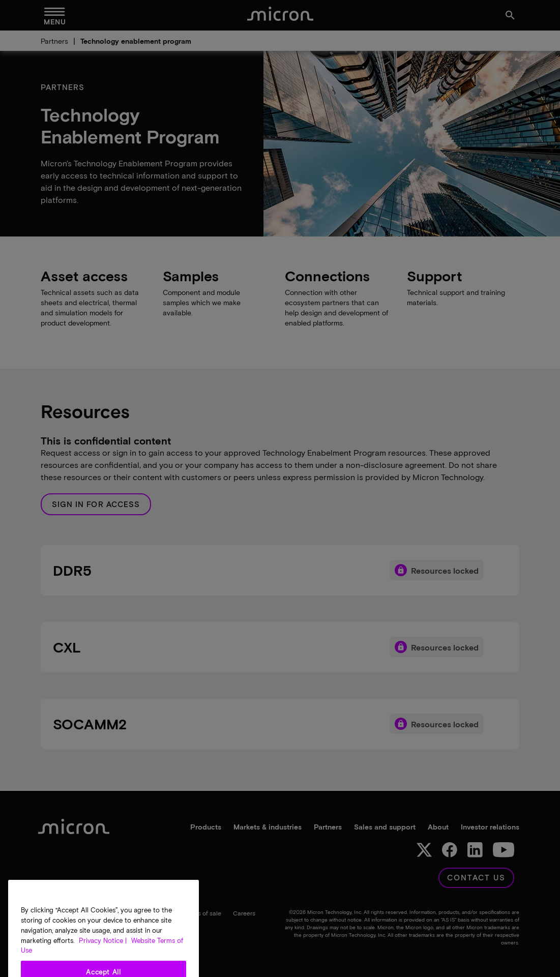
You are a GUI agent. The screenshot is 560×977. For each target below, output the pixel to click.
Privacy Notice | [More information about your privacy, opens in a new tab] (103, 962)
